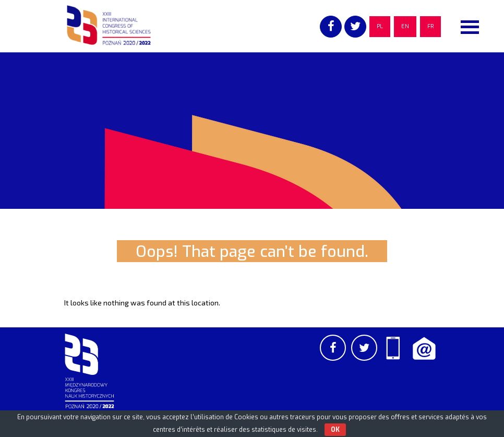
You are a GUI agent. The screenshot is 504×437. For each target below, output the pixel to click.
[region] (252, 131)
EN (405, 26)
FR (430, 26)
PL (380, 26)
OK (335, 430)
